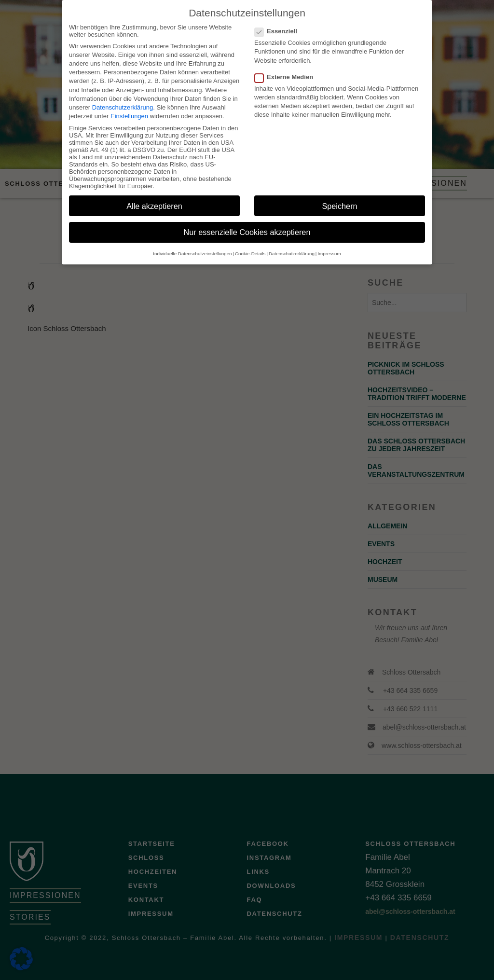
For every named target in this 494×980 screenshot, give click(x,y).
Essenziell (279, 23)
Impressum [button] (329, 246)
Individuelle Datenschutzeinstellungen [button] (192, 246)
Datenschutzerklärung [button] (292, 246)
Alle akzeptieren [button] (154, 198)
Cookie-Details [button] (250, 246)
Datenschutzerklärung (123, 100)
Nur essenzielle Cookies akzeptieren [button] (247, 225)
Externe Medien (287, 69)
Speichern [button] (339, 198)
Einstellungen (129, 108)
